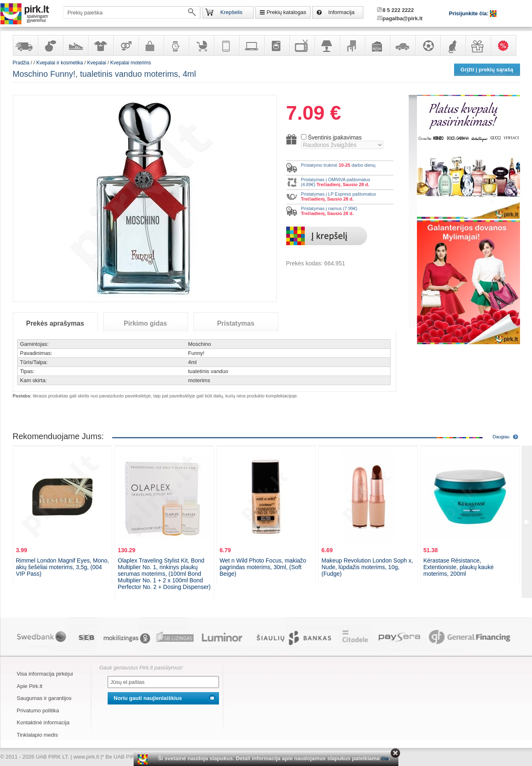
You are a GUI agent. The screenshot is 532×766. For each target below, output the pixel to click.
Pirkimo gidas (145, 323)
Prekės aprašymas (55, 323)
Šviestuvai (327, 45)
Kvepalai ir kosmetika (50, 45)
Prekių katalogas (286, 12)
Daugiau (501, 437)
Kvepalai (97, 63)
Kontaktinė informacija (43, 722)
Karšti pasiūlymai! (506, 45)
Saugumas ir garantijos (44, 698)
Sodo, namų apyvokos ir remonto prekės (377, 45)
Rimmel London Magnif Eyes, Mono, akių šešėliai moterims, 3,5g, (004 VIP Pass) (63, 567)
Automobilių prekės (403, 45)
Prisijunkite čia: (470, 13)
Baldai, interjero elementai (352, 45)
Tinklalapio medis (38, 735)
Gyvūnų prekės (453, 45)
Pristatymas (236, 323)
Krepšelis (231, 12)
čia (385, 758)
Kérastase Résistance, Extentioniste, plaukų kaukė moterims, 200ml (459, 567)
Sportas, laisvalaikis (428, 45)
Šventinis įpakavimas (335, 137)
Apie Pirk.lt (30, 686)
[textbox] (132, 12)
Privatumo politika (38, 710)
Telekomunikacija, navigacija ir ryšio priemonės (226, 45)
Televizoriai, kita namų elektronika (302, 45)
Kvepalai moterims (131, 63)
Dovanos (478, 45)
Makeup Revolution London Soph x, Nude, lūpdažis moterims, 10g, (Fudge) (367, 567)
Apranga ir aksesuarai (101, 45)
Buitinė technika (277, 45)
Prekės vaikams (201, 45)
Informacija (341, 12)
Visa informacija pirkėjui (45, 674)
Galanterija (151, 45)
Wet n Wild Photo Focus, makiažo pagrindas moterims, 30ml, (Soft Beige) (263, 567)
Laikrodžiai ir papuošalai (176, 45)
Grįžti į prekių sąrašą (487, 70)
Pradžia (21, 63)
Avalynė (75, 45)
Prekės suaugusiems (126, 45)
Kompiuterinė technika (252, 45)
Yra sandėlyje (25, 45)
